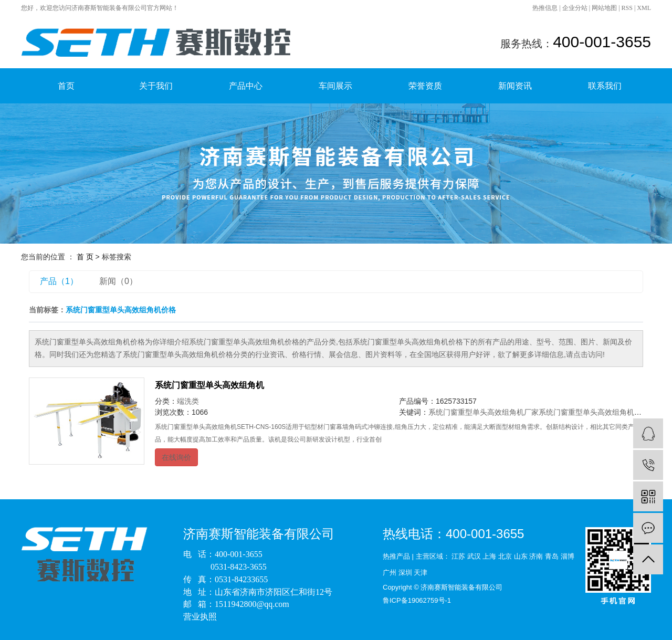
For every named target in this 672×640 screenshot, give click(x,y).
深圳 (405, 573)
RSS (627, 8)
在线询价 (176, 457)
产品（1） (59, 281)
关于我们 (156, 86)
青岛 (552, 556)
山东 (521, 556)
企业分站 (575, 8)
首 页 (85, 257)
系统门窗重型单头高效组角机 (209, 385)
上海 (489, 556)
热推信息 (545, 8)
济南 (536, 556)
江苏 (458, 556)
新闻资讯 (515, 86)
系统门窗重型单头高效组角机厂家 (484, 412)
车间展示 (335, 86)
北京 (505, 556)
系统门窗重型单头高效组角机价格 (594, 412)
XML (644, 8)
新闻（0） (118, 281)
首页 (66, 86)
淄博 (568, 556)
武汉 (474, 556)
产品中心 (246, 86)
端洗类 (188, 401)
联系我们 (605, 86)
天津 (421, 573)
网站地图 (604, 8)
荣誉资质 (425, 86)
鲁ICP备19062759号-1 (417, 600)
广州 (390, 573)
